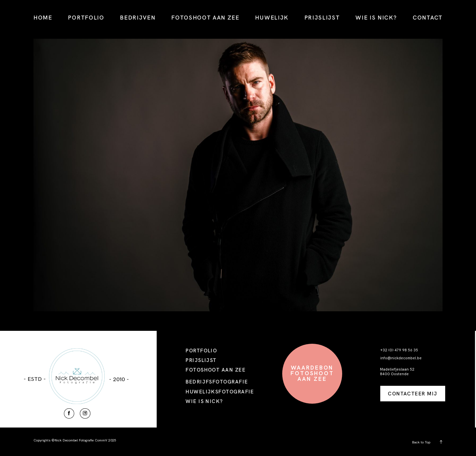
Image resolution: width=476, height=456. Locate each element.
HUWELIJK (272, 17)
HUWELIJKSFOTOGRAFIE (220, 392)
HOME (43, 17)
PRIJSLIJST (322, 17)
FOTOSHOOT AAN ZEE (205, 17)
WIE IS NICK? (376, 17)
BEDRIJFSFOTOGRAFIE (217, 382)
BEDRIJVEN (138, 17)
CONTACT (428, 17)
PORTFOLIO (86, 17)
